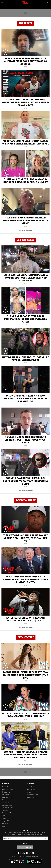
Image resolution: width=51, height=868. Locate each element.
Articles (4, 800)
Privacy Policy (28, 834)
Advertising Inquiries (32, 795)
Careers (29, 792)
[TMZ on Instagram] (31, 847)
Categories (5, 810)
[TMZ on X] (23, 847)
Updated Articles (7, 805)
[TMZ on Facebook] (19, 847)
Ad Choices (5, 795)
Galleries (5, 816)
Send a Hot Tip (31, 789)
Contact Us (30, 787)
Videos (4, 826)
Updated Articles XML (8, 808)
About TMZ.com (7, 787)
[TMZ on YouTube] (27, 847)
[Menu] (3, 3)
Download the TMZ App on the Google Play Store (34, 862)
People (4, 818)
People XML (6, 821)
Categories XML (7, 813)
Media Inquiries (31, 797)
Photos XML (6, 823)
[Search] (48, 3)
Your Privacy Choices (8, 797)
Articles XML (6, 803)
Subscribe (46, 838)
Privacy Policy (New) (8, 789)
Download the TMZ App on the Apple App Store (17, 862)
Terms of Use (6, 792)
